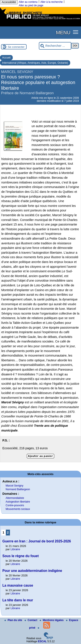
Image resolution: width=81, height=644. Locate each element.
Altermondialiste (15, 498)
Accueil (6, 58)
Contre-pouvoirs (15, 505)
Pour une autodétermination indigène (32, 571)
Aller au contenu (28, 2)
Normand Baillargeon (18, 489)
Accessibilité (9, 2)
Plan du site (14, 620)
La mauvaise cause (18, 585)
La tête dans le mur (18, 600)
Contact (31, 620)
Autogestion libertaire (18, 502)
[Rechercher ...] (55, 46)
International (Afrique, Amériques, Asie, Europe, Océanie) (35, 63)
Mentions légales (52, 620)
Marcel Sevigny (14, 486)
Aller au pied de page (31, 5)
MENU (63, 32)
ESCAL (42, 641)
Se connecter (16, 47)
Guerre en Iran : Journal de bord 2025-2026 (37, 541)
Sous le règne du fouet (21, 556)
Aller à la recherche (52, 2)
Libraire (15, 549)
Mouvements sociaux (18, 509)
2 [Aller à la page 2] (8, 532)
